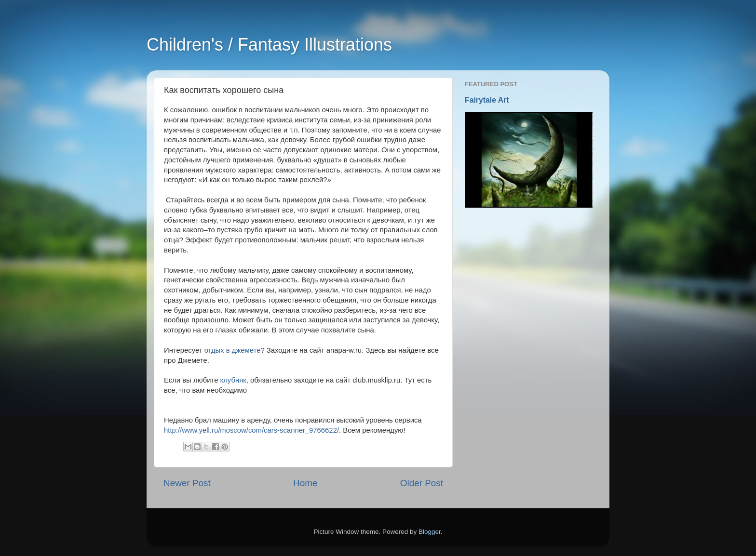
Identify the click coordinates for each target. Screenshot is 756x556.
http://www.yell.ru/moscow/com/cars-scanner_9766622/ (251, 430)
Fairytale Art (487, 100)
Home (305, 483)
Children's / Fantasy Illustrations (269, 45)
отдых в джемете (233, 350)
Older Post (422, 483)
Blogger (430, 532)
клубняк (233, 380)
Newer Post (187, 483)
